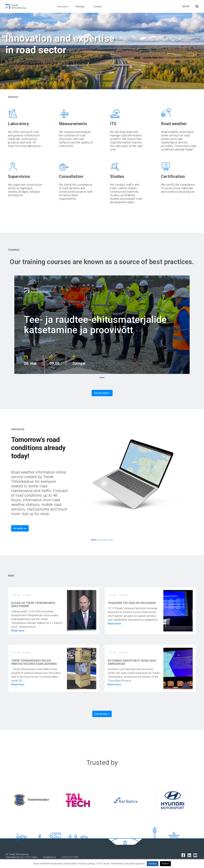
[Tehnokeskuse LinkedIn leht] (190, 855)
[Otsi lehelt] (197, 6)
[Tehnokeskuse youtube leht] (196, 855)
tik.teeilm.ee (20, 528)
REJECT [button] (165, 864)
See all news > (102, 714)
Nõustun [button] (153, 864)
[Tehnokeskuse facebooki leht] (184, 855)
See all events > (102, 393)
